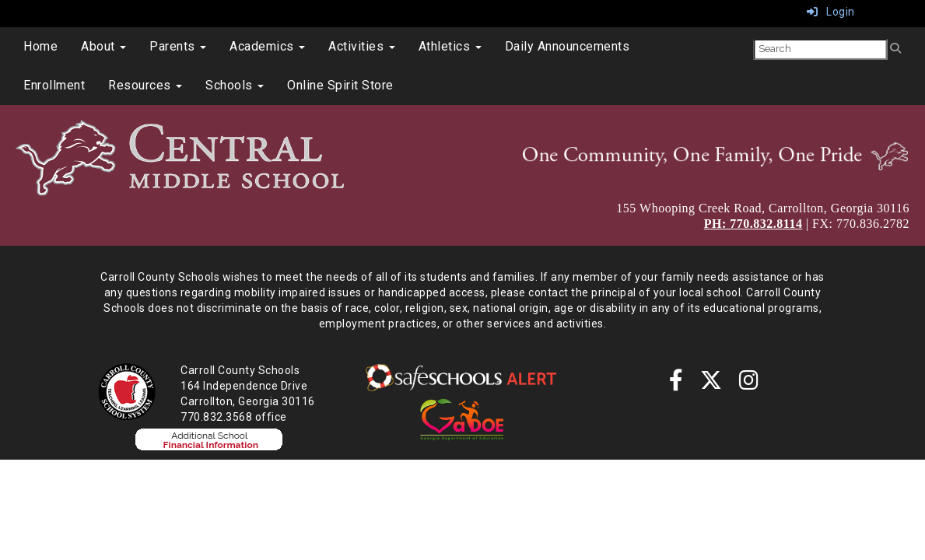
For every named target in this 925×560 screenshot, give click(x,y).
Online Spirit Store (340, 85)
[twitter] (711, 384)
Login (831, 12)
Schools (235, 85)
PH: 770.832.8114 (753, 224)
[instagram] (749, 384)
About (103, 46)
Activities (362, 46)
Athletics (450, 46)
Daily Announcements (568, 46)
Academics (267, 46)
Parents (178, 46)
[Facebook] (676, 384)
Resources (145, 85)
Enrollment (54, 85)
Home (40, 46)
